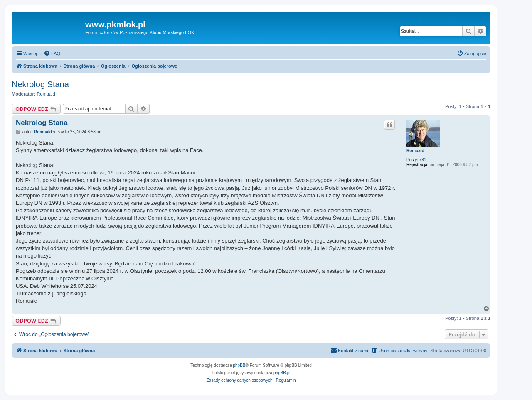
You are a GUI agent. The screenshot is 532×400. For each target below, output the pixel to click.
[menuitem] (52, 54)
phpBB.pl (282, 373)
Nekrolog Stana (40, 84)
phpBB (239, 365)
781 (423, 160)
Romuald (46, 94)
